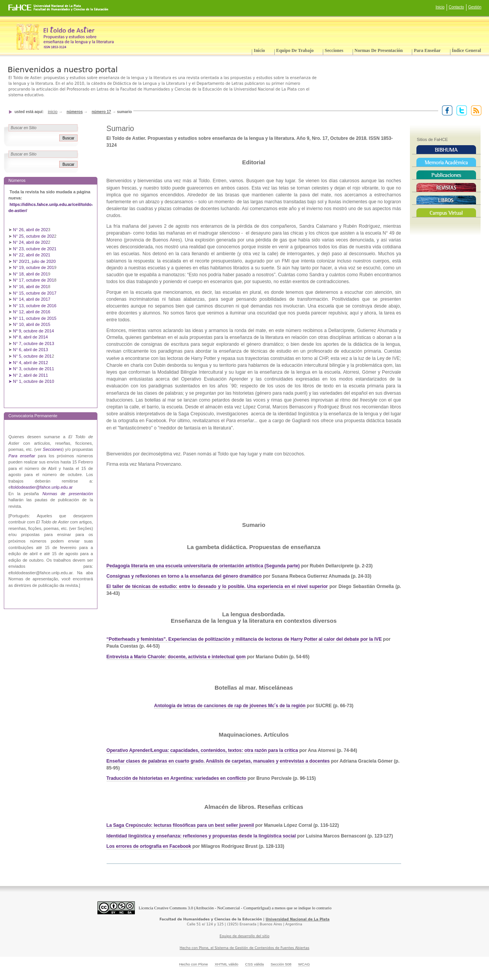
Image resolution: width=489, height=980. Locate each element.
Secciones (334, 50)
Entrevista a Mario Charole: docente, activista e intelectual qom (176, 657)
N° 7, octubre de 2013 (33, 343)
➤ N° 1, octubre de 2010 (31, 381)
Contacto (457, 7)
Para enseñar (427, 50)
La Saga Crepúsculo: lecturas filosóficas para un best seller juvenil (180, 825)
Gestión (475, 7)
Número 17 (101, 112)
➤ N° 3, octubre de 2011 (31, 369)
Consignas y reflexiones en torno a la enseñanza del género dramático (184, 576)
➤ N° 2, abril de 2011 (28, 375)
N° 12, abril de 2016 (32, 312)
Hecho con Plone (194, 964)
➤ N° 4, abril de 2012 (28, 363)
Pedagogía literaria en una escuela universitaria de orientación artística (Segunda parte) (203, 566)
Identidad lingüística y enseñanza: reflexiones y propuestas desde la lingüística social (201, 836)
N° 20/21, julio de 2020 (35, 261)
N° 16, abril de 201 (31, 287)
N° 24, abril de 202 (31, 242)
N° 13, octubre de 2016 (35, 306)
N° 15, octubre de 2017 (35, 293)
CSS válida (254, 964)
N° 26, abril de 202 (31, 230)
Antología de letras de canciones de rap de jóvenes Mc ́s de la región (230, 706)
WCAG (304, 964)
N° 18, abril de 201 (31, 274)
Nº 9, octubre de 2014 (33, 331)
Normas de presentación (379, 50)
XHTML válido (227, 964)
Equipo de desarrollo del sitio (245, 936)
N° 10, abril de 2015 (32, 324)
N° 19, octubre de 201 (33, 267)
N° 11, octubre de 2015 (35, 318)
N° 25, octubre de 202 (33, 236)
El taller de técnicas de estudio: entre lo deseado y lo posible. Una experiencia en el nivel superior (217, 586)
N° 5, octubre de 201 (32, 356)
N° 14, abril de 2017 (32, 299)
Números (74, 112)
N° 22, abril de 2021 (32, 255)
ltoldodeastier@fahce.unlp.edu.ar (42, 487)
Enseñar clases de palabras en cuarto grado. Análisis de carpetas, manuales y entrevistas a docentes (218, 761)
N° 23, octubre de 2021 (35, 249)
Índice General (466, 50)
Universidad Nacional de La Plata (297, 919)
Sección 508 (281, 964)
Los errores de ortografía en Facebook (149, 846)
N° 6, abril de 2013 (31, 350)
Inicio (440, 7)
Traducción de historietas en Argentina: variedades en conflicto (176, 778)
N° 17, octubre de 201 (33, 280)
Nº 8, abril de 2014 (30, 337)
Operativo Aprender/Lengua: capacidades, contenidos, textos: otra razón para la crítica (202, 750)
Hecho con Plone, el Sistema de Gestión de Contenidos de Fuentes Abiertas (244, 948)
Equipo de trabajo (295, 50)
